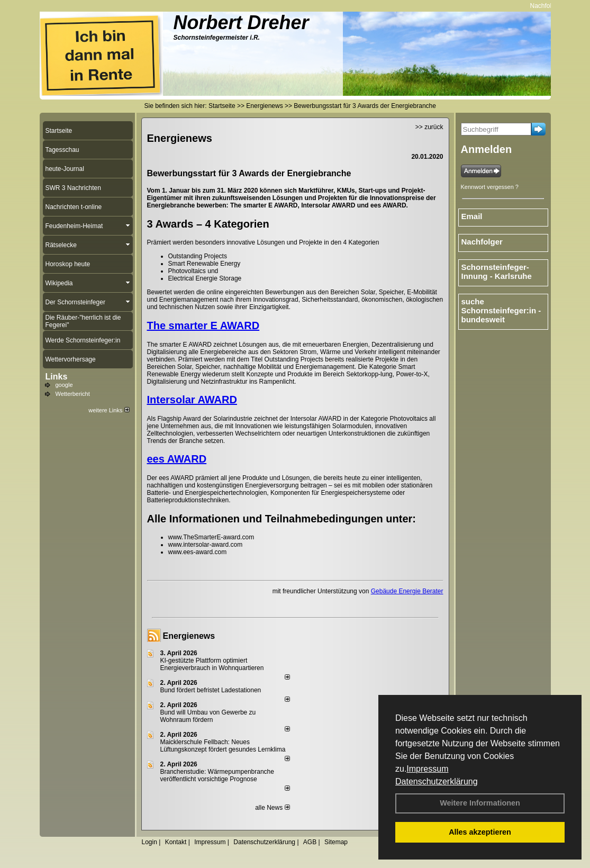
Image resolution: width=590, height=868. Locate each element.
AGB (310, 842)
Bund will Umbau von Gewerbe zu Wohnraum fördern (208, 716)
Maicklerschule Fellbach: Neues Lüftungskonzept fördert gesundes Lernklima (223, 746)
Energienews (189, 636)
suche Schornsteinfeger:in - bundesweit (501, 310)
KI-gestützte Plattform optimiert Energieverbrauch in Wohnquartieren (212, 664)
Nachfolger (550, 6)
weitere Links (109, 410)
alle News (272, 808)
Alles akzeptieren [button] (480, 832)
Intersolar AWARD (192, 400)
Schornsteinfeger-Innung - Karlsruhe (497, 272)
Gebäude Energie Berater (407, 591)
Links (57, 377)
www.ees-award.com (198, 552)
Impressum (427, 769)
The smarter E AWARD (203, 325)
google (64, 385)
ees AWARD (177, 459)
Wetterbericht (73, 394)
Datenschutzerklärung (437, 781)
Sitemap (336, 842)
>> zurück (429, 127)
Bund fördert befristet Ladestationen (211, 690)
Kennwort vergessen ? (490, 187)
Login (149, 842)
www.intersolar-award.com (206, 545)
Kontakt (176, 842)
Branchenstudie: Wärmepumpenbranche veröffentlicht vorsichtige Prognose (217, 775)
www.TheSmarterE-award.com (211, 537)
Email (472, 216)
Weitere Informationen (480, 803)
